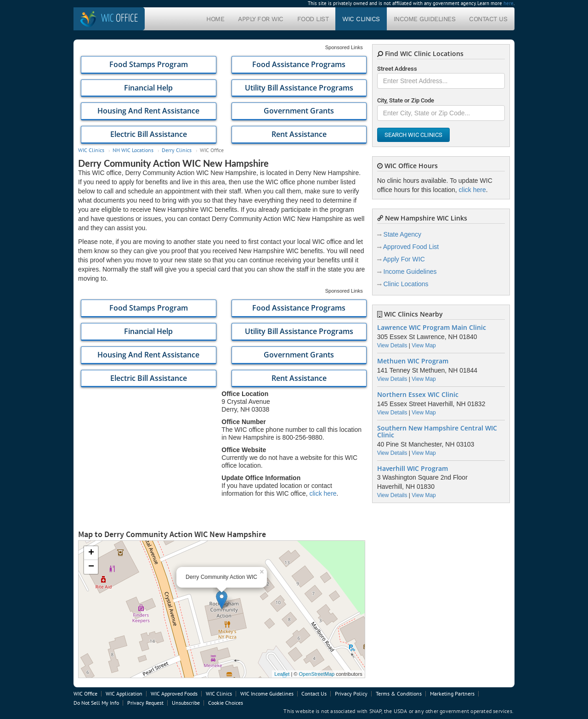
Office (119, 19)
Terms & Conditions (399, 694)
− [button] (91, 567)
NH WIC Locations (133, 150)
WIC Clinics (361, 19)
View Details (392, 345)
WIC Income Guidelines (267, 694)
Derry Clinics (177, 150)
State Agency (403, 234)
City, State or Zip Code (406, 100)
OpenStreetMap (317, 674)
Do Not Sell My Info (96, 703)
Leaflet (282, 674)
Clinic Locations (406, 284)
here (509, 3)
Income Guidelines (425, 19)
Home (215, 19)
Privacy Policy (351, 694)
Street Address (397, 69)
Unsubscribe (186, 703)
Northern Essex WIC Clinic (418, 395)
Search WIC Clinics (413, 135)
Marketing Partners (452, 694)
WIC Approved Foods (174, 694)
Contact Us (488, 19)
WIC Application (124, 694)
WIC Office (85, 694)
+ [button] (91, 553)
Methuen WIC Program (413, 361)
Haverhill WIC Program (413, 469)
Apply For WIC (261, 19)
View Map (424, 345)
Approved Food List (411, 247)
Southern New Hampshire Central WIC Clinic (437, 432)
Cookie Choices (226, 703)
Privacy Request (145, 703)
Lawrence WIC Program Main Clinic (432, 328)
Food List (313, 19)
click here (323, 493)
